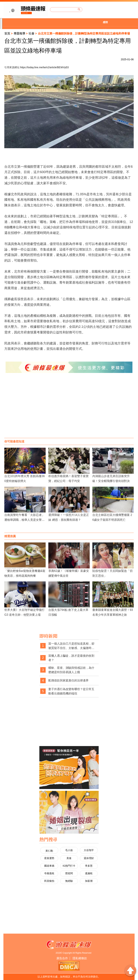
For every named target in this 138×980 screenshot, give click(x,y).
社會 (31, 33)
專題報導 (19, 33)
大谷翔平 (89, 850)
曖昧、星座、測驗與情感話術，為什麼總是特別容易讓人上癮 (71, 670)
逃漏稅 (89, 873)
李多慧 (89, 866)
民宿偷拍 (49, 881)
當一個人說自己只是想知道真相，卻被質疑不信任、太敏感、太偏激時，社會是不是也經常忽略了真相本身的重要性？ (71, 646)
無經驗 (69, 881)
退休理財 (89, 858)
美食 (69, 858)
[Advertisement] (69, 409)
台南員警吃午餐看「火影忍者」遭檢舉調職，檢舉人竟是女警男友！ (24, 520)
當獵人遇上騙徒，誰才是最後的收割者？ (71, 658)
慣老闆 (69, 873)
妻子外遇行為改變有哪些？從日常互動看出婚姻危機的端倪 (71, 691)
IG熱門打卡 (69, 866)
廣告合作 (62, 958)
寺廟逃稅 (49, 873)
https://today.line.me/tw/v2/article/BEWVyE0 (44, 67)
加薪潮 (89, 881)
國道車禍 (49, 866)
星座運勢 (49, 858)
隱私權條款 (80, 958)
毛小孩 (69, 850)
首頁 (7, 33)
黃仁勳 (49, 851)
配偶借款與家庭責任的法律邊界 (68, 680)
